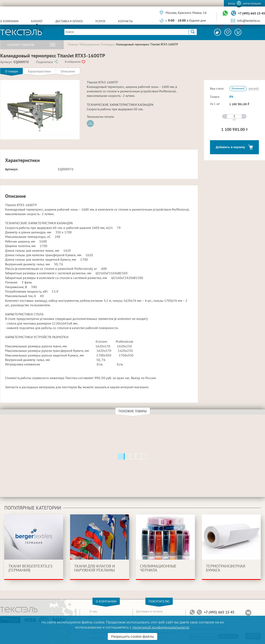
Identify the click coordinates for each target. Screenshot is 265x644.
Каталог (37, 21)
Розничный (238, 88)
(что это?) (254, 88)
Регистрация (252, 3)
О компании (9, 21)
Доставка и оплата (69, 21)
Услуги (100, 21)
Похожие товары (133, 411)
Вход (231, 3)
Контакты (125, 21)
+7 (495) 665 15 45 (252, 13)
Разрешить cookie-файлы (132, 637)
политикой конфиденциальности (161, 627)
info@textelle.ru (249, 21)
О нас (93, 611)
